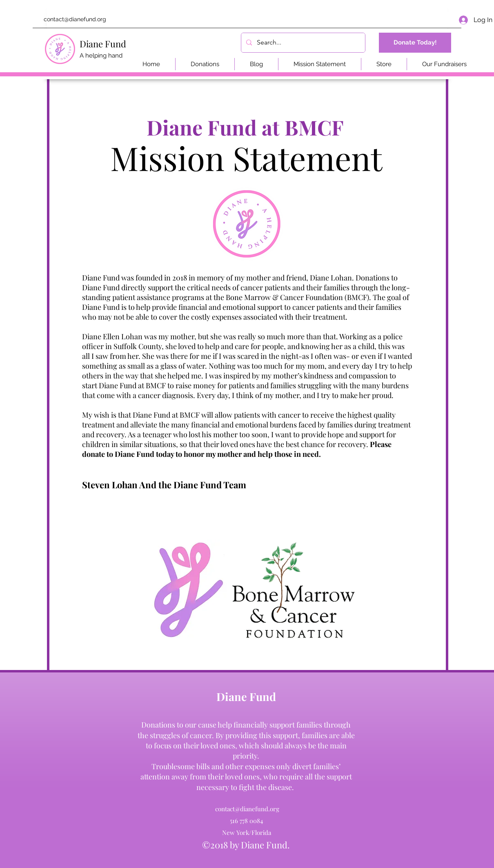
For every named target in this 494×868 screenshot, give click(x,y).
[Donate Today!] (415, 43)
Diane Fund (103, 44)
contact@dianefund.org (75, 19)
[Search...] (302, 43)
